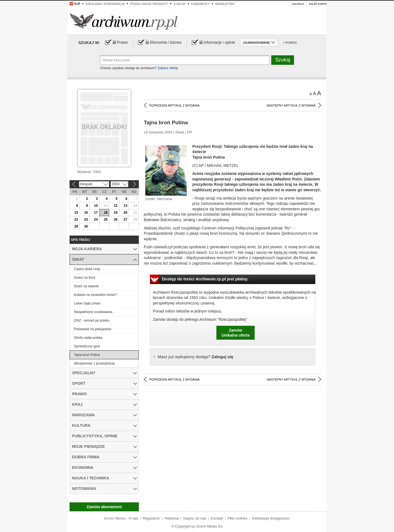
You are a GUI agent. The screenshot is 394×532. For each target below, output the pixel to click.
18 (106, 213)
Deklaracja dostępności (271, 518)
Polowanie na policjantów (93, 329)
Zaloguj (298, 4)
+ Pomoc (290, 43)
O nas (133, 518)
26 (115, 219)
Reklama (172, 518)
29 (76, 226)
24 (96, 219)
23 (86, 219)
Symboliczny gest (87, 346)
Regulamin (151, 518)
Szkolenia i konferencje (105, 4)
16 (86, 213)
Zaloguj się (195, 357)
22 (76, 219)
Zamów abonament (104, 507)
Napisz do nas (195, 518)
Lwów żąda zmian (87, 303)
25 (106, 219)
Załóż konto (318, 4)
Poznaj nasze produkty (149, 4)
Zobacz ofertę (167, 68)
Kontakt (217, 518)
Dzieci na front (85, 278)
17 (96, 213)
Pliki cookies (238, 518)
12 (115, 206)
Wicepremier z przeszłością (94, 363)
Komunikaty (200, 4)
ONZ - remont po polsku (92, 321)
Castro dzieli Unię (87, 269)
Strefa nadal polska (88, 338)
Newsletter (225, 4)
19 (115, 213)
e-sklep (179, 4)
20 (125, 213)
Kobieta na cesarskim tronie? (95, 295)
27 (125, 219)
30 (86, 226)
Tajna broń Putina (87, 355)
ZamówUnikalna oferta (235, 333)
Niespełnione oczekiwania (93, 312)
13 (125, 206)
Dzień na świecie (86, 286)
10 (96, 206)
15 (76, 213)
